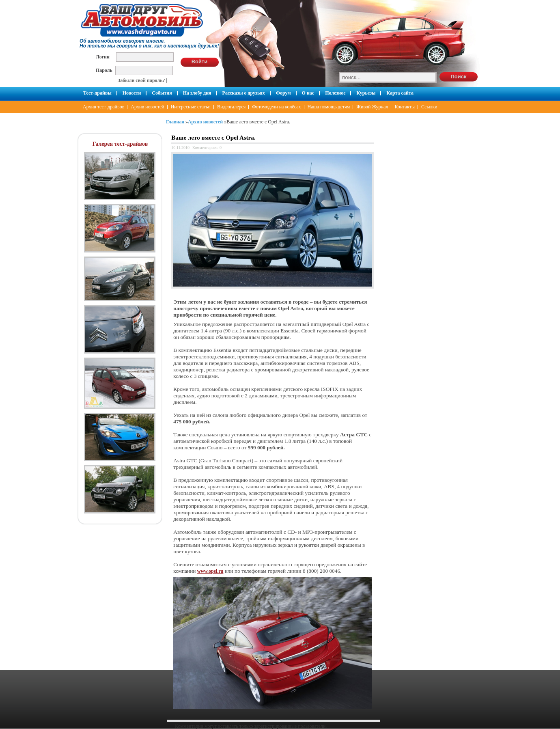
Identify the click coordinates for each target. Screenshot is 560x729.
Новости (132, 93)
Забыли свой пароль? (141, 80)
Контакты (405, 107)
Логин (103, 57)
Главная (175, 122)
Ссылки (429, 107)
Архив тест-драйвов (103, 107)
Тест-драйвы (97, 93)
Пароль (104, 70)
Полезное (335, 93)
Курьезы (366, 93)
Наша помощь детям (329, 107)
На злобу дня (197, 93)
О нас (308, 93)
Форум (283, 93)
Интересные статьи (191, 107)
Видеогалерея (231, 107)
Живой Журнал (372, 107)
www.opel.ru (210, 571)
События (162, 93)
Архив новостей (147, 107)
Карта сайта (400, 93)
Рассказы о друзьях (244, 93)
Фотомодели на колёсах (276, 107)
